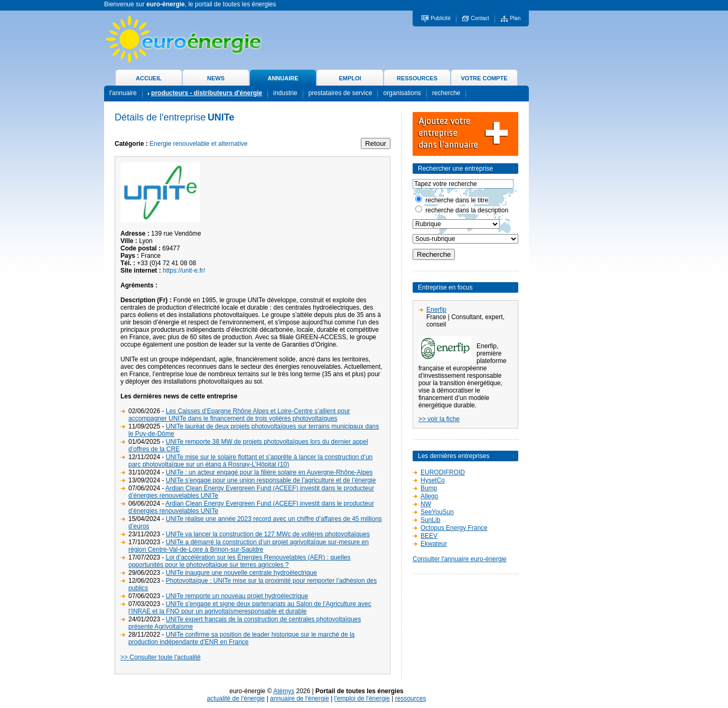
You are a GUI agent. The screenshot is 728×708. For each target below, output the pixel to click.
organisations (402, 93)
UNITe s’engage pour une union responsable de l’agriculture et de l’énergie (271, 480)
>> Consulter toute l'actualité (161, 657)
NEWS (216, 78)
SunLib (430, 520)
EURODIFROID (443, 472)
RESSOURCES (417, 78)
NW (426, 504)
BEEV (429, 536)
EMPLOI (350, 78)
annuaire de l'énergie (300, 698)
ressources (411, 698)
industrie (285, 93)
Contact (480, 18)
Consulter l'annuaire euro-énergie (460, 559)
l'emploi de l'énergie (362, 698)
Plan (515, 18)
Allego (429, 496)
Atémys (284, 691)
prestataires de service (340, 93)
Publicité (441, 18)
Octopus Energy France (454, 528)
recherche (446, 93)
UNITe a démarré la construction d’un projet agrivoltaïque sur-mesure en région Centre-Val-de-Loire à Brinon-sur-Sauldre (249, 546)
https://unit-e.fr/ (184, 271)
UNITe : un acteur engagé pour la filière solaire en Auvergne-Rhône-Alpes (269, 472)
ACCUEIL (149, 78)
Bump (429, 488)
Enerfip (436, 310)
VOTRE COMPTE (484, 78)
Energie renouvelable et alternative (198, 144)
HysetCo (433, 480)
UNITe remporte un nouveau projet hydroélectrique (237, 596)
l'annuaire (123, 93)
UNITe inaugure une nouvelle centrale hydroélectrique (241, 573)
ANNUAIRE (283, 78)
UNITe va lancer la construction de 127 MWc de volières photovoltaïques (268, 534)
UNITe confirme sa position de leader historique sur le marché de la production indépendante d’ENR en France (241, 638)
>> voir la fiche (439, 419)
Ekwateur (434, 544)
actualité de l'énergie (236, 698)
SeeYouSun (437, 512)
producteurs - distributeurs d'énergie (207, 93)
